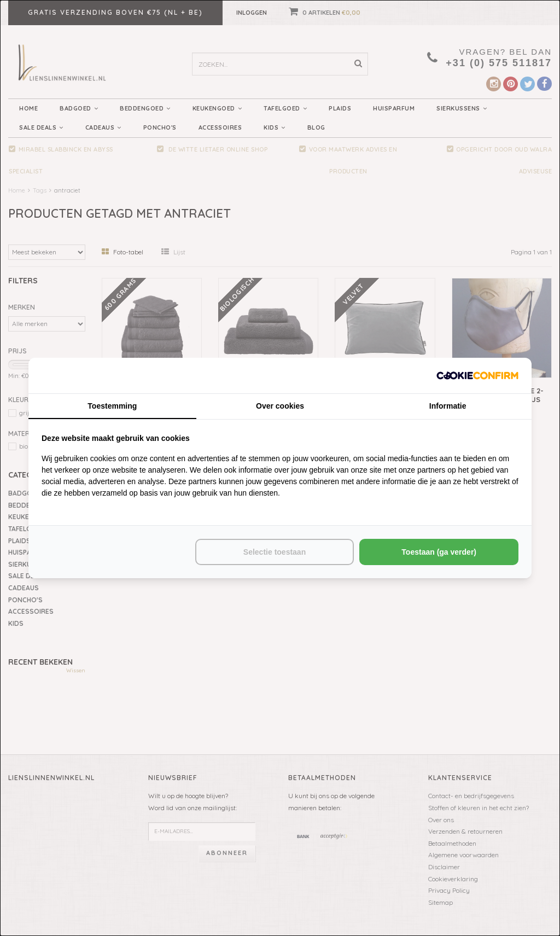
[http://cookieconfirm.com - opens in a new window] (477, 376)
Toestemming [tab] (112, 406)
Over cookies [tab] (280, 406)
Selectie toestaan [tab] (275, 552)
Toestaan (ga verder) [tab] (439, 552)
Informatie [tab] (448, 406)
